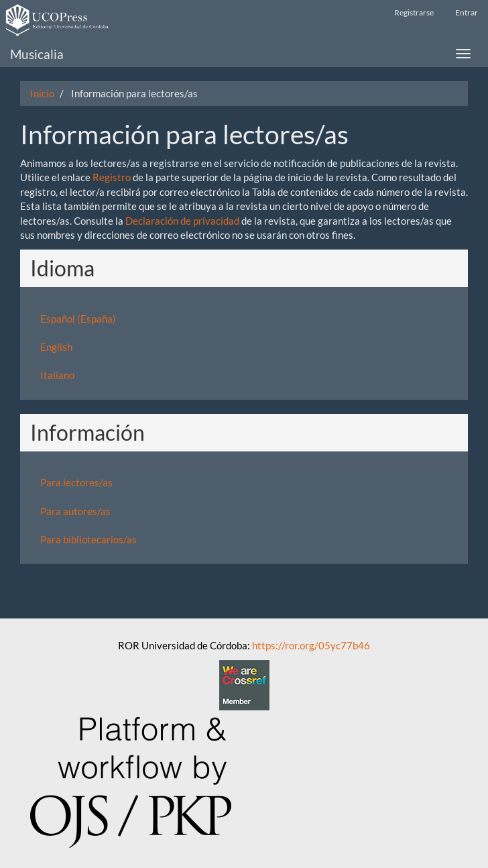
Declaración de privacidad (182, 221)
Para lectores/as (76, 482)
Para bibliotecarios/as (88, 539)
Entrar (467, 12)
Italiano (57, 375)
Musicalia (37, 54)
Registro (112, 177)
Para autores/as (75, 511)
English (56, 347)
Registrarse (414, 12)
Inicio (42, 93)
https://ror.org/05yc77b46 (311, 645)
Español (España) (78, 319)
